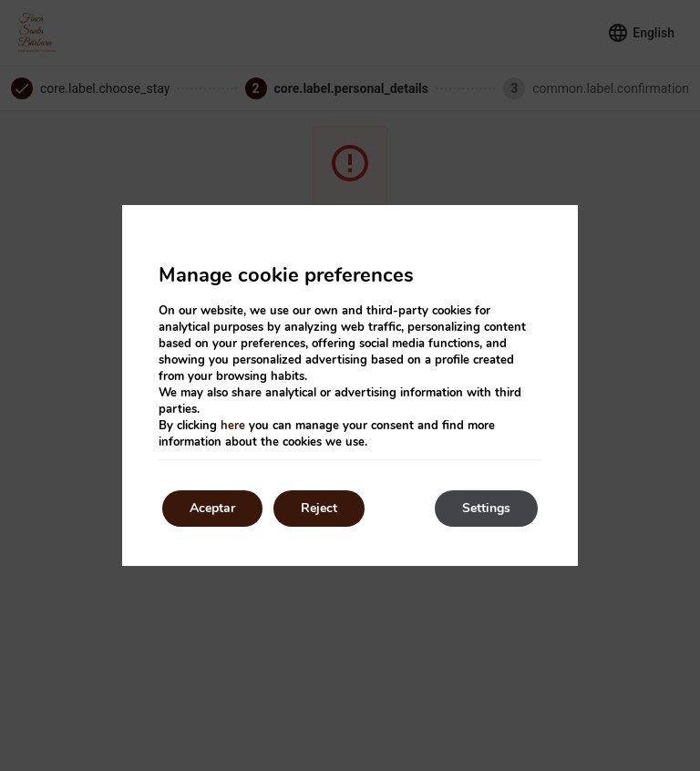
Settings (486, 508)
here (233, 426)
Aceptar (212, 508)
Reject (319, 508)
